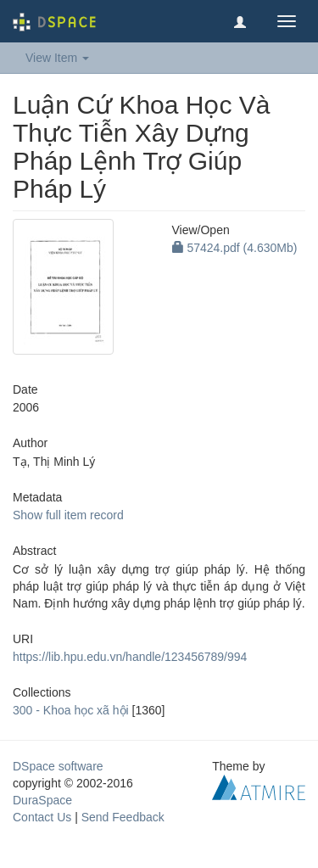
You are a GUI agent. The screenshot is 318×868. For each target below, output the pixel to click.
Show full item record (68, 515)
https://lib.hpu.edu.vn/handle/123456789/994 (130, 657)
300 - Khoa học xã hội (71, 710)
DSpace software (58, 766)
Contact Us (42, 817)
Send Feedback (123, 817)
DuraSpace (42, 800)
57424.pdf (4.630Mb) (235, 248)
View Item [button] (57, 58)
